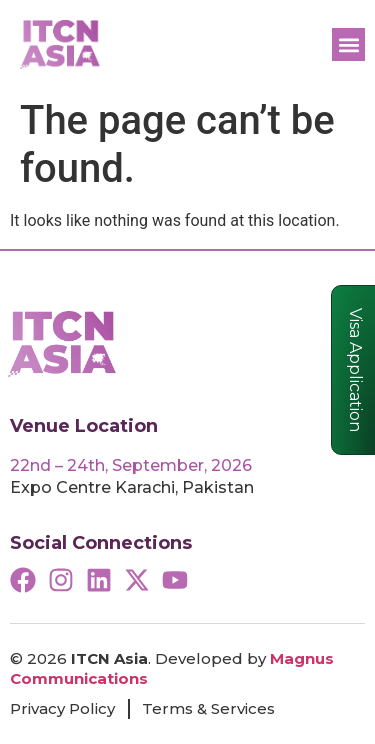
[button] (348, 44)
